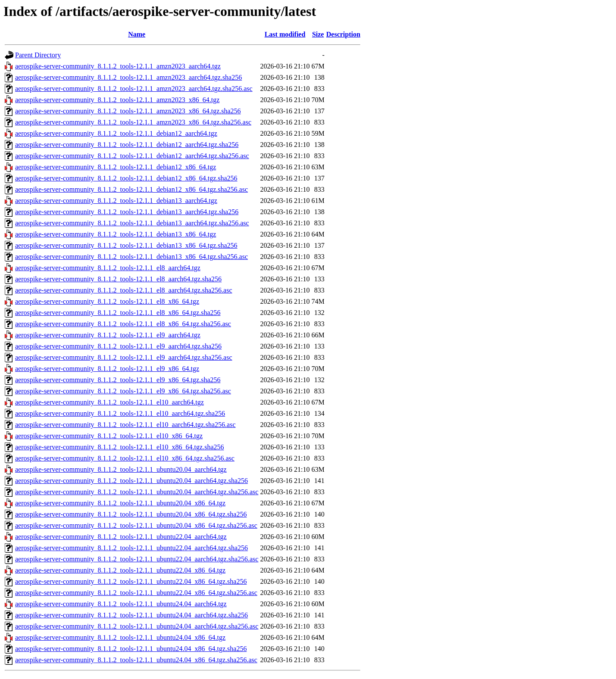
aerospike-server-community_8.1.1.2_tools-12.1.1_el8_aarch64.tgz (108, 268)
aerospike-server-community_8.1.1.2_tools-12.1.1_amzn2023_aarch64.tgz (118, 66)
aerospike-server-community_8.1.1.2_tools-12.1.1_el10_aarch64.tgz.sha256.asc (125, 425)
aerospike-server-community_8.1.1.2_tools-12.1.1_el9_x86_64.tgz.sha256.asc (123, 391)
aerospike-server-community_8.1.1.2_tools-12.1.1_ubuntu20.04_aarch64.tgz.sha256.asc (137, 492)
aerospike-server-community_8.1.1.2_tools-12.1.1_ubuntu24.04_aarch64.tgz (121, 604)
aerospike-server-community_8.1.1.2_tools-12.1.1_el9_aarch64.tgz (108, 335)
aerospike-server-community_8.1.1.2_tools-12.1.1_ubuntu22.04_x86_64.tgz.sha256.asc (136, 593)
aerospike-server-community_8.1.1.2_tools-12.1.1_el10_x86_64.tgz (109, 436)
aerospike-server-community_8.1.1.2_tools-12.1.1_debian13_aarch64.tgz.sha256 (127, 212)
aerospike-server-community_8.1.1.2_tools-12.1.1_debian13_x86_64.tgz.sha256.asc (131, 257)
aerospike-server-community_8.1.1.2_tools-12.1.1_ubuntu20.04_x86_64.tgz (120, 503)
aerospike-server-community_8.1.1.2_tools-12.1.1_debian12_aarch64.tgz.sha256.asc (132, 156)
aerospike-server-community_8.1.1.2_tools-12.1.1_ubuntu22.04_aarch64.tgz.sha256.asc (137, 559)
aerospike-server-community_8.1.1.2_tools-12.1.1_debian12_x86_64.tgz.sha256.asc (131, 189)
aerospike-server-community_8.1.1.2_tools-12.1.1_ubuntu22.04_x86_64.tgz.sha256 (131, 581)
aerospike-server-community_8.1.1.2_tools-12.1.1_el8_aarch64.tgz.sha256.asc (124, 290)
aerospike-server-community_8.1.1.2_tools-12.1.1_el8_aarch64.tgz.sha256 (118, 279)
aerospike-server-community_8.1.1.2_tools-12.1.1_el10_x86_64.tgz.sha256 (119, 447)
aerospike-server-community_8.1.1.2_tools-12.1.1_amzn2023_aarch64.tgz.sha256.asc (134, 89)
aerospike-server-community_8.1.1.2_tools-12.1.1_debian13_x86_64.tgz (116, 234)
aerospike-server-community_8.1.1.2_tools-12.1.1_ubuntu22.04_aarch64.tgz (121, 537)
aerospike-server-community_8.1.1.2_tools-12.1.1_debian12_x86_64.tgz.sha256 (126, 178)
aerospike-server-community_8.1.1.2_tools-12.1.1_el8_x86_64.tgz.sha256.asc (123, 324)
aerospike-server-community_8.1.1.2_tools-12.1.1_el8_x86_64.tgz (107, 301)
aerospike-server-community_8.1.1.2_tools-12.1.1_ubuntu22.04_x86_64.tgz (120, 570)
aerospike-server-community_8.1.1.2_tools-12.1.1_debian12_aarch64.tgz (116, 133)
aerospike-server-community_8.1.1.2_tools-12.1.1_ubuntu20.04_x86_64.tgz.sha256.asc (136, 525)
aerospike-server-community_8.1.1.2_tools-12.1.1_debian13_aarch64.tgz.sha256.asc (132, 223)
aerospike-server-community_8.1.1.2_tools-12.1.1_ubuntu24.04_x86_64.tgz (120, 637)
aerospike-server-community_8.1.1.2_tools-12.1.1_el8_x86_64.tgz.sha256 (118, 313)
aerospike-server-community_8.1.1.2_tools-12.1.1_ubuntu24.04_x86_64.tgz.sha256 (131, 649)
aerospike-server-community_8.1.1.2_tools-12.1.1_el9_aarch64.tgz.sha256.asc (124, 357)
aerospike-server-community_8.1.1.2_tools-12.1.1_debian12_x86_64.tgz (116, 167)
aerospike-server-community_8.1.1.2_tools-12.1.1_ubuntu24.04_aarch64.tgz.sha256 (131, 615)
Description (343, 34)
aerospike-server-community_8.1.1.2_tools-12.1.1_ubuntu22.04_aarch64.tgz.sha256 (131, 548)
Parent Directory (38, 55)
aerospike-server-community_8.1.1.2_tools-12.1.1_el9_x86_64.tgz (107, 369)
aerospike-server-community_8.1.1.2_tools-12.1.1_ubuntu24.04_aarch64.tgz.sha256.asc (137, 626)
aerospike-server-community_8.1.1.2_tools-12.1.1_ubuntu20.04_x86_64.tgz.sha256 (131, 514)
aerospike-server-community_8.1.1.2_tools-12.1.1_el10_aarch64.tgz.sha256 (120, 413)
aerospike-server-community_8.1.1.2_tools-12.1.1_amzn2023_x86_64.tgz (117, 100)
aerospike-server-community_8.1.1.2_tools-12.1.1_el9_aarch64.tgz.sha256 (118, 346)
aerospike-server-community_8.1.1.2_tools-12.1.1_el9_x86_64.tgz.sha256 (118, 380)
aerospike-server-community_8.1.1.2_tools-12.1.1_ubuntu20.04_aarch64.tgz (121, 469)
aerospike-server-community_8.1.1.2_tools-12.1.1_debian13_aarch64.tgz (116, 201)
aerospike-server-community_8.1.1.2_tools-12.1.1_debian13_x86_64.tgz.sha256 (126, 245)
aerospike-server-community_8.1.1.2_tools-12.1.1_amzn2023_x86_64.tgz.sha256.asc (133, 122)
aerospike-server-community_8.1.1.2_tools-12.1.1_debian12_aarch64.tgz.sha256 (127, 145)
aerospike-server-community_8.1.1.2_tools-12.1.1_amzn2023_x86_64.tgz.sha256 (128, 111)
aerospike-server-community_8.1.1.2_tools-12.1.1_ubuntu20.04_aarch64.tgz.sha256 (131, 481)
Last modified (285, 34)
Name (137, 34)
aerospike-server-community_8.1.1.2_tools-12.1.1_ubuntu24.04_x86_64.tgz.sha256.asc (136, 660)
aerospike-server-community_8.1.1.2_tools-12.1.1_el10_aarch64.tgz (109, 402)
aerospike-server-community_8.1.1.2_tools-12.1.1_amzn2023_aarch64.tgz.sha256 (128, 77)
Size (318, 34)
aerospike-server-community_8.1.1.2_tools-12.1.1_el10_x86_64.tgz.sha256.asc (125, 458)
